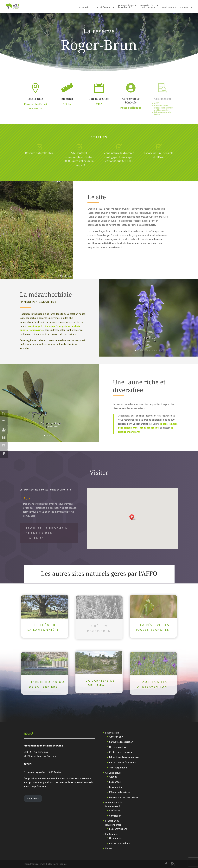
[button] (133, 517)
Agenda (113, 777)
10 (157, 350)
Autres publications (119, 843)
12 (162, 350)
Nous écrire (33, 799)
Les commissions (118, 829)
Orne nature (116, 838)
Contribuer (115, 816)
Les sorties (115, 782)
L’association (84, 7)
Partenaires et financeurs (123, 762)
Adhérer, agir (116, 737)
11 (159, 350)
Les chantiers (116, 787)
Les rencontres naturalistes (124, 797)
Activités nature (104, 7)
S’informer (115, 811)
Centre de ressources (120, 752)
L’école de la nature (119, 792)
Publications (168, 7)
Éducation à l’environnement (124, 757)
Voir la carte (35, 108)
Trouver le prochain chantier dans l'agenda (47, 533)
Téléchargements (118, 768)
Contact (184, 7)
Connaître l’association (121, 742)
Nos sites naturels (119, 747)
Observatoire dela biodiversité (126, 6)
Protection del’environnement (148, 6)
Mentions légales (57, 864)
